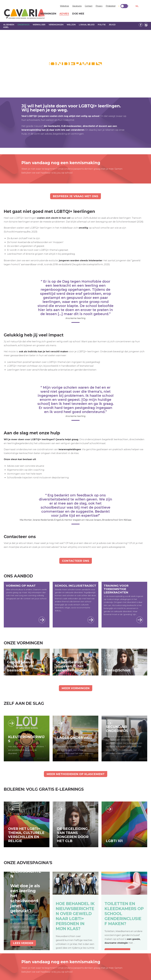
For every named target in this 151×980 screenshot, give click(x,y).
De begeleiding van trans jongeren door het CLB (73, 835)
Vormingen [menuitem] (48, 14)
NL (137, 6)
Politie (102, 25)
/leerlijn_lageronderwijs (60, 723)
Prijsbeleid (111, 6)
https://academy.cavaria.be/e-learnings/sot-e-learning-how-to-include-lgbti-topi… (11, 809)
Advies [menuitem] (64, 14)
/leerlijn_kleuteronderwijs (11, 723)
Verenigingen (56, 25)
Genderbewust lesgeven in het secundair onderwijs (74, 666)
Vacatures (77, 6)
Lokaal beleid (87, 25)
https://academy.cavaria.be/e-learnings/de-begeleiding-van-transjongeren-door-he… (60, 809)
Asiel (6, 27)
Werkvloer (39, 25)
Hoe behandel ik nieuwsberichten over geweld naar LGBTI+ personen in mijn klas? (75, 916)
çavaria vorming (24, 14)
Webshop (64, 6)
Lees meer (42, 620)
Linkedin (146, 25)
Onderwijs (23, 25)
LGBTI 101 (114, 841)
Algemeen (9, 25)
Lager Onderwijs (75, 738)
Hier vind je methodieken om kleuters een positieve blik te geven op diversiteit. (26, 750)
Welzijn (71, 25)
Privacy (99, 6)
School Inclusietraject (75, 586)
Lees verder (10, 655)
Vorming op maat (21, 586)
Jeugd (112, 25)
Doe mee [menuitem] (78, 14)
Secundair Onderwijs (117, 729)
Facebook (141, 25)
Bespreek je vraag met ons (75, 196)
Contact (89, 6)
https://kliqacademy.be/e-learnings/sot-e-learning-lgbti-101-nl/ (109, 809)
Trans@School (118, 670)
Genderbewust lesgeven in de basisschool (21, 666)
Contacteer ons (76, 561)
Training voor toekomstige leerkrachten (116, 589)
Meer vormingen (76, 688)
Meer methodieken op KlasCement (76, 774)
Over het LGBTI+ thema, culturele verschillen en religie (26, 835)
